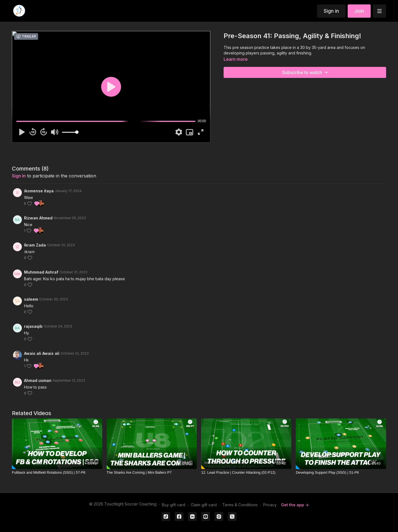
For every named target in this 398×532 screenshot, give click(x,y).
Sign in (331, 11)
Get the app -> (295, 505)
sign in (19, 176)
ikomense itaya (39, 191)
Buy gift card (174, 505)
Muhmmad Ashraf (41, 272)
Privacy (270, 505)
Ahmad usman (38, 380)
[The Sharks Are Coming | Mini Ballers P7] (152, 473)
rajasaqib (33, 326)
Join (359, 11)
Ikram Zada (35, 245)
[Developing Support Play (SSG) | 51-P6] (341, 473)
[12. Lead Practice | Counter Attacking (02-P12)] (246, 473)
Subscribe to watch (306, 72)
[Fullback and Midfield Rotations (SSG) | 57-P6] (57, 473)
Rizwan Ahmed (38, 218)
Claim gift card (204, 505)
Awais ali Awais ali (42, 353)
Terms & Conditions (240, 505)
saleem (31, 299)
